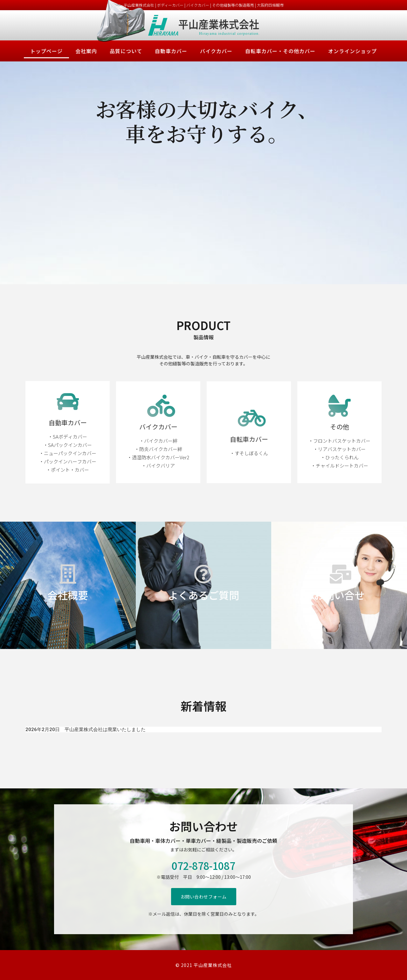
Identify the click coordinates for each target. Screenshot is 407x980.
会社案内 (86, 51)
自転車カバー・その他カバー (280, 51)
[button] (204, 897)
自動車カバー (171, 51)
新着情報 (203, 706)
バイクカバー (216, 51)
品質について (126, 51)
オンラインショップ (352, 51)
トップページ (46, 51)
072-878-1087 (203, 865)
